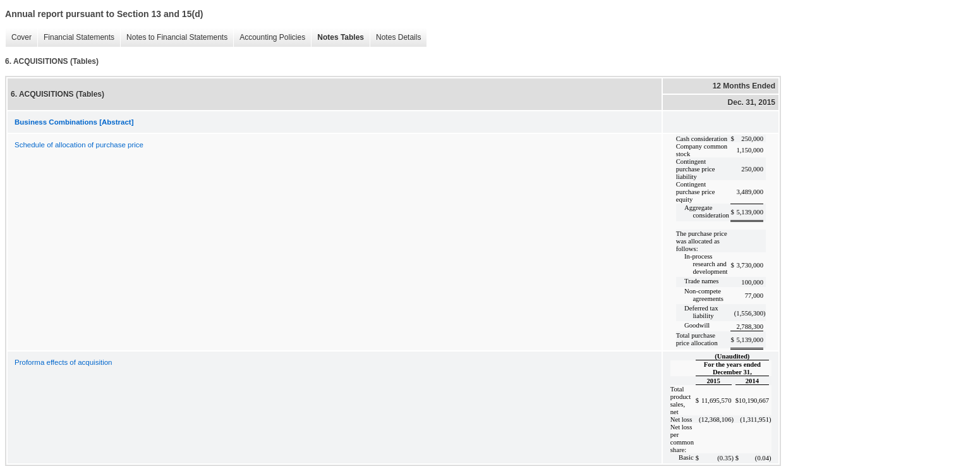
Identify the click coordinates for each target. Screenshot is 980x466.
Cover (18, 38)
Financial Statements (76, 38)
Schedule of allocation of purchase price (79, 145)
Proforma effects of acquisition (63, 362)
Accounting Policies (269, 38)
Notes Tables (337, 38)
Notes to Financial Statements (174, 38)
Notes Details (395, 38)
